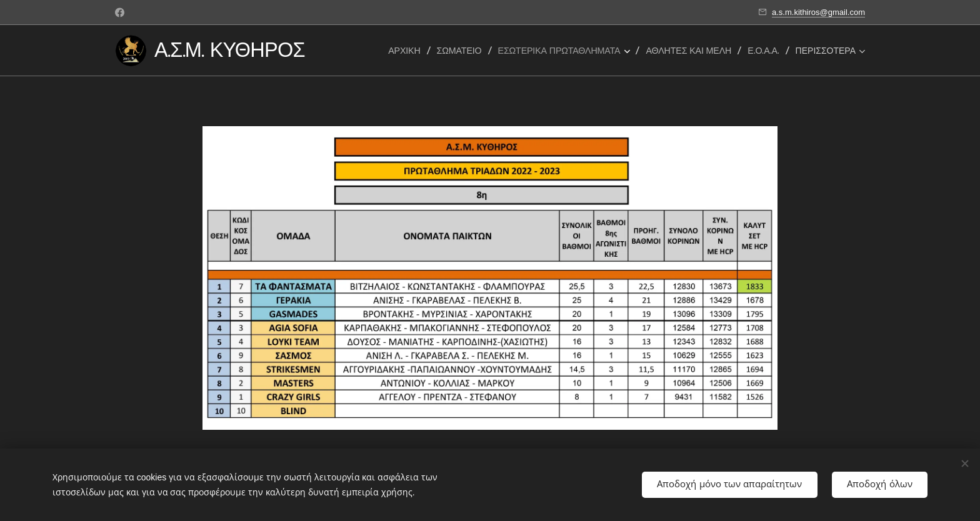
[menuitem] (407, 51)
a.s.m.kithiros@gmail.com (818, 12)
